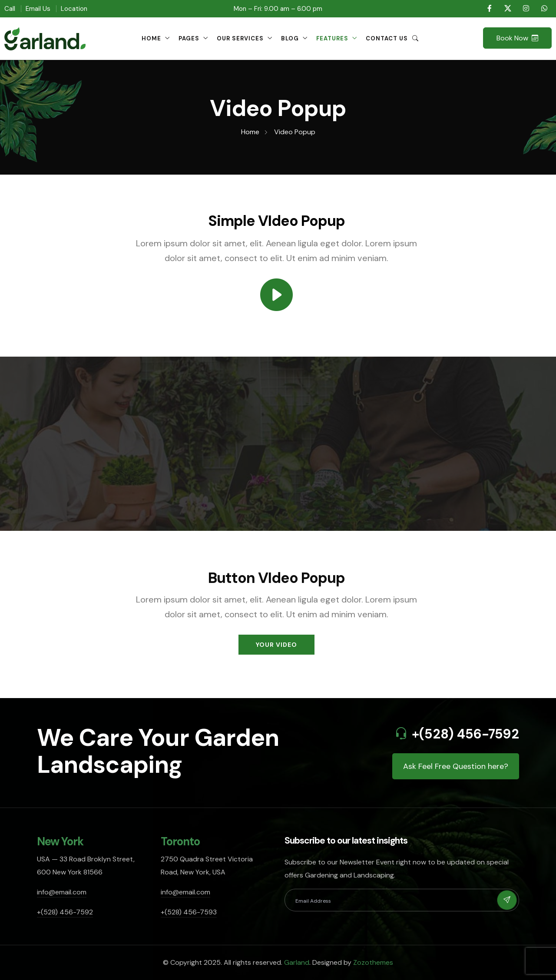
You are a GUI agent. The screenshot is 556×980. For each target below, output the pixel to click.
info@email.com (62, 892)
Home (151, 38)
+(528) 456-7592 (465, 734)
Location (74, 9)
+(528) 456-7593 (189, 912)
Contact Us (387, 38)
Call (10, 9)
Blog (290, 38)
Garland (297, 962)
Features (332, 38)
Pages (189, 38)
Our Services (240, 38)
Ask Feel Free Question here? (456, 766)
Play (283, 447)
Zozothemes (373, 962)
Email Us (38, 9)
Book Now (517, 38)
